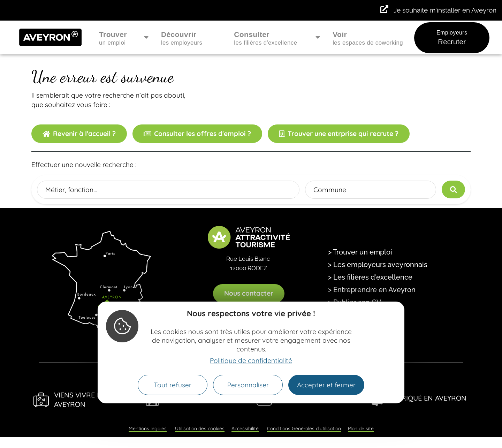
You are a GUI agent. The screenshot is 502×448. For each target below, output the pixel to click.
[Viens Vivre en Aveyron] (41, 400)
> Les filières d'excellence (370, 277)
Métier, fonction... (71, 189)
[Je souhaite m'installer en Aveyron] (384, 10)
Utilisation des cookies (200, 428)
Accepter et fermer (326, 385)
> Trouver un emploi (360, 252)
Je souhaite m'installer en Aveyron (445, 10)
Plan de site (361, 428)
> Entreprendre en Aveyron (372, 290)
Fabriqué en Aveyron (428, 398)
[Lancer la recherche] (453, 189)
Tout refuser (173, 385)
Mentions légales (148, 428)
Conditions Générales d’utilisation (304, 428)
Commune (330, 189)
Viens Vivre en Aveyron (80, 400)
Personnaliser (248, 385)
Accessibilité (245, 428)
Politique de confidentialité (251, 360)
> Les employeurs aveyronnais (378, 265)
